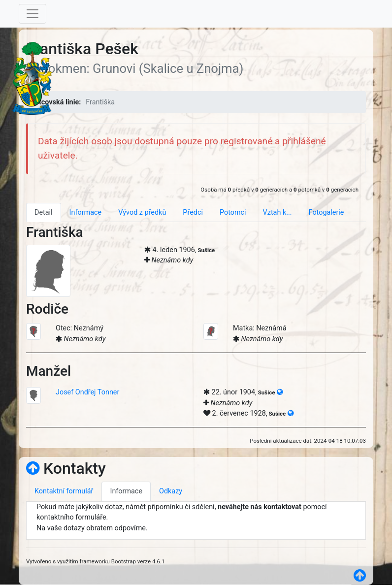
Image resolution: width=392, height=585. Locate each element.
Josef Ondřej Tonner (87, 392)
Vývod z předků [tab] (142, 212)
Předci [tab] (193, 212)
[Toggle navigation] (33, 14)
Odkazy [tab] (171, 491)
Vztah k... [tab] (278, 212)
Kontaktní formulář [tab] (64, 491)
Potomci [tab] (233, 212)
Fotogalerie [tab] (327, 212)
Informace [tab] (86, 212)
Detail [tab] (44, 212)
